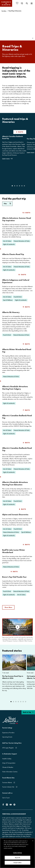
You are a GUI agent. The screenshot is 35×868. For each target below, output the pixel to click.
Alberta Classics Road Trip (13, 254)
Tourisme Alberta (7, 782)
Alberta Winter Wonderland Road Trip (17, 351)
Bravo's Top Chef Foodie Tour (14, 577)
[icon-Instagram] (7, 805)
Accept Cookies (18, 863)
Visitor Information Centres (10, 772)
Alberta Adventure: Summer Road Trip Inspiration (17, 219)
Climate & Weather (8, 767)
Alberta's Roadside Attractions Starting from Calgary (15, 388)
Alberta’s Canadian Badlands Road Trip (13, 137)
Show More (8, 607)
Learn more (6, 159)
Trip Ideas (4, 11)
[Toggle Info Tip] (33, 38)
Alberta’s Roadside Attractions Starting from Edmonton (15, 483)
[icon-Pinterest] (14, 805)
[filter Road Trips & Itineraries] (7, 204)
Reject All (17, 858)
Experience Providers (8, 733)
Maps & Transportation (9, 763)
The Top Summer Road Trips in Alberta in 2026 (13, 677)
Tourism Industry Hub (8, 787)
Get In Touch (6, 798)
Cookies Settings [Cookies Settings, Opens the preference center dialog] (17, 853)
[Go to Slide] (12, 186)
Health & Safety (7, 759)
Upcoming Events (7, 737)
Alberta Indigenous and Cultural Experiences (16, 281)
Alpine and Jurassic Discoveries (15, 514)
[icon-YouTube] (11, 805)
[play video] (17, 627)
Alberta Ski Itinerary (11, 312)
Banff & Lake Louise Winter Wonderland (14, 551)
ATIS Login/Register (8, 748)
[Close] (33, 841)
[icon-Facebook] (4, 805)
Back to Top (28, 712)
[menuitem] (18, 3)
